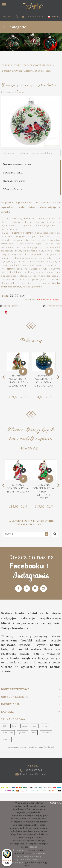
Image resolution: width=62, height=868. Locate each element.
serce (25, 726)
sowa (45, 726)
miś (34, 733)
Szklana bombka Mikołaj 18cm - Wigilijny (18, 488)
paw (35, 726)
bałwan (6, 740)
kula (14, 726)
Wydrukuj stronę (53, 306)
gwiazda (23, 733)
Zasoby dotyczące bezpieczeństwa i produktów (28, 153)
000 (5, 726)
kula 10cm (8, 733)
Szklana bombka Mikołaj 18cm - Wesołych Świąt (44, 492)
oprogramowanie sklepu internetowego (26, 747)
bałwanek (46, 733)
